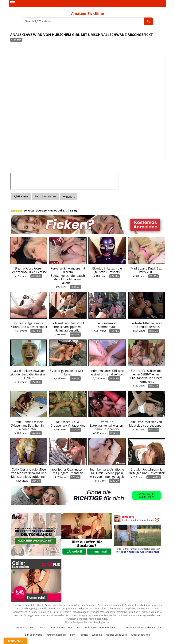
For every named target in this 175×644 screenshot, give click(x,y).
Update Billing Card (117, 635)
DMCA (32, 627)
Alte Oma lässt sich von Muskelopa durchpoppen (146, 424)
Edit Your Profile (34, 635)
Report (69, 196)
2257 (42, 627)
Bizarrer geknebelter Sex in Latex (68, 372)
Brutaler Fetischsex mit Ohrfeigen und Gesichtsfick (146, 471)
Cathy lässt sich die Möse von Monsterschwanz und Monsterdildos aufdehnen (29, 473)
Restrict (84, 635)
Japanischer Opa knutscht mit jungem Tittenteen (68, 471)
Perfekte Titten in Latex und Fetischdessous (146, 325)
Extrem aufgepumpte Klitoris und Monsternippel (29, 325)
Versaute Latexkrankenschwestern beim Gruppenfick (107, 425)
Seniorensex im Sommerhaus (107, 325)
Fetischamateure (45, 196)
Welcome (97, 635)
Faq (79, 627)
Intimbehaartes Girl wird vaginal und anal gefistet (107, 372)
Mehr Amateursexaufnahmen (101, 627)
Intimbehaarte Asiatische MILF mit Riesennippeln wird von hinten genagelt (107, 473)
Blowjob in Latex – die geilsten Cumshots (107, 270)
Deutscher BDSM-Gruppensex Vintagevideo (68, 424)
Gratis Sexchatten (140, 635)
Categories (19, 627)
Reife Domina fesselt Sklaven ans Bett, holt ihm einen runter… (29, 425)
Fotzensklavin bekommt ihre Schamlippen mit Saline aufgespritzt (68, 327)
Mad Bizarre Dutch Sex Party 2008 (146, 270)
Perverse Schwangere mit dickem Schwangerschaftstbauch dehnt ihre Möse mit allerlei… (68, 275)
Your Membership (56, 635)
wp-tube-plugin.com (99, 622)
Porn (73, 635)
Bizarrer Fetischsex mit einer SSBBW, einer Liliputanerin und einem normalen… (146, 376)
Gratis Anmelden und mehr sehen (144, 627)
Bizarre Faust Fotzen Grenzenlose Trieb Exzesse (29, 270)
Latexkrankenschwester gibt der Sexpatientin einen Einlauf (29, 374)
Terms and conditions (61, 627)
